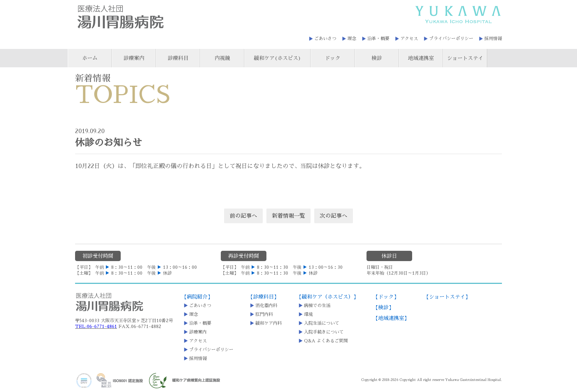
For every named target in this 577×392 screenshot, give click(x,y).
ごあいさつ (325, 39)
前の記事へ (243, 216)
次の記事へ (334, 216)
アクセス (409, 39)
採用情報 (493, 39)
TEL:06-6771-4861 (96, 327)
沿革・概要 (378, 39)
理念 (352, 39)
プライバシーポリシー (451, 39)
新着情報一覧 (288, 216)
